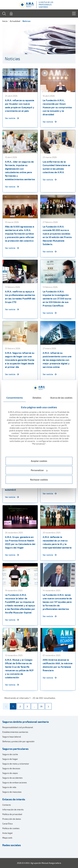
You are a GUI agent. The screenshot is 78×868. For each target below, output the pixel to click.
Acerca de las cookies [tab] (61, 398)
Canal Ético (8, 824)
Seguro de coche (10, 754)
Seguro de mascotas (12, 792)
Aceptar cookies (39, 461)
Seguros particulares (15, 749)
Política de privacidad (12, 814)
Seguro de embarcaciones (15, 782)
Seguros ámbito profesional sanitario (26, 722)
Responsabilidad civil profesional (18, 727)
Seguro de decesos (11, 768)
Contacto (7, 805)
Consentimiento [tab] (15, 398)
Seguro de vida (9, 787)
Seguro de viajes (10, 773)
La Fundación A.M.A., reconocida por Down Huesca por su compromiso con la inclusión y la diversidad (57, 107)
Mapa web (7, 838)
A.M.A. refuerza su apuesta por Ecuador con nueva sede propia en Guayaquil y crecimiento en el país (20, 106)
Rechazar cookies (39, 480)
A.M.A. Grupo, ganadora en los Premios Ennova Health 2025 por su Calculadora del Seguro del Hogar (20, 542)
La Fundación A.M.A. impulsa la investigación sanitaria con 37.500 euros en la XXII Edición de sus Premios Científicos (57, 299)
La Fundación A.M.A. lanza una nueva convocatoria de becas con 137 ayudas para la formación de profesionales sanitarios (57, 602)
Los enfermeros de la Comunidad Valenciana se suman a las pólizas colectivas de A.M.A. (56, 167)
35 (42, 705)
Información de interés (13, 809)
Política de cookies (11, 828)
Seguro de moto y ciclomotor (16, 764)
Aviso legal (7, 833)
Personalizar (39, 470)
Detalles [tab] (37, 398)
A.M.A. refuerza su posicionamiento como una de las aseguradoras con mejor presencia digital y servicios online (57, 360)
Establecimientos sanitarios (15, 732)
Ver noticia (12, 118)
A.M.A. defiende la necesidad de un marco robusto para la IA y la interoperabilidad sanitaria (57, 542)
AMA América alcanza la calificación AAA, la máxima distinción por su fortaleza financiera (58, 665)
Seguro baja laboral (12, 737)
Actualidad (15, 21)
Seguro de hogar (10, 759)
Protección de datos (12, 819)
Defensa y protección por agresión (18, 741)
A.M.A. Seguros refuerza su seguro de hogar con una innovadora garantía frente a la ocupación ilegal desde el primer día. (20, 360)
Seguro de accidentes (12, 778)
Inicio (5, 21)
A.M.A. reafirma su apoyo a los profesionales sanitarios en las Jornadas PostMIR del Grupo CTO (20, 297)
